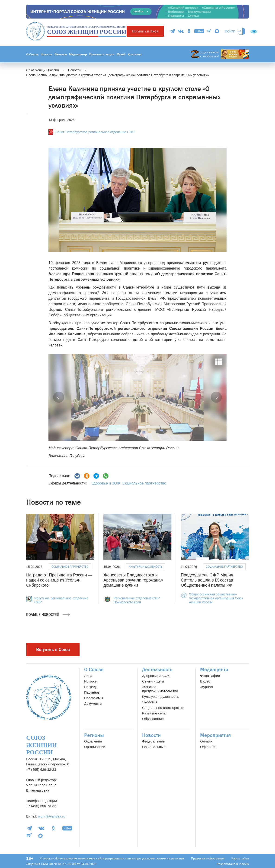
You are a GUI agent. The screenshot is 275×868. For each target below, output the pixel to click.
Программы (94, 698)
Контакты (135, 54)
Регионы (61, 54)
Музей (121, 54)
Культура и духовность (145, 567)
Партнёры (92, 692)
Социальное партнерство (163, 708)
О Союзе (32, 54)
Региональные (154, 747)
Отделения (93, 741)
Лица (88, 676)
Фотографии (210, 676)
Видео (205, 681)
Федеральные (153, 741)
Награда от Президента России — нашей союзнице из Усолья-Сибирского (59, 580)
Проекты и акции (102, 54)
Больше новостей (48, 615)
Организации (95, 747)
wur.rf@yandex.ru (52, 816)
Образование (153, 719)
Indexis (244, 864)
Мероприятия (215, 735)
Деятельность (157, 670)
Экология (150, 702)
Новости (46, 54)
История (91, 681)
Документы (93, 703)
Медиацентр (78, 54)
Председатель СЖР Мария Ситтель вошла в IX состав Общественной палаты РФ (207, 580)
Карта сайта (240, 858)
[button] (59, 397)
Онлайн (206, 741)
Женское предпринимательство (160, 689)
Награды (91, 687)
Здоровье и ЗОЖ (106, 483)
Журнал (206, 687)
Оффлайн (208, 747)
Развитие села (154, 713)
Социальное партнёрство (144, 483)
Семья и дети (153, 681)
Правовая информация (208, 858)
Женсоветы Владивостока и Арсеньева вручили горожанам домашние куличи (133, 580)
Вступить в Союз (145, 31)
